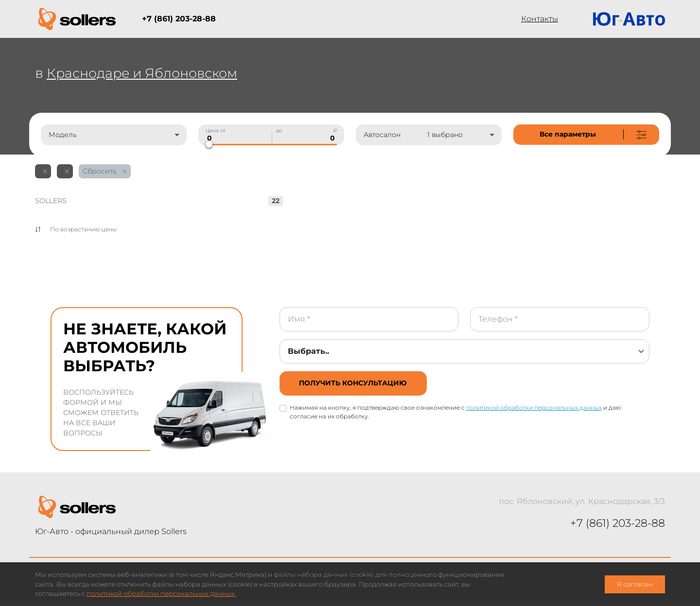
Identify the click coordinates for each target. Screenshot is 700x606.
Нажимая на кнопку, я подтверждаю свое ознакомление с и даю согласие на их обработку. (456, 414)
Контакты (540, 19)
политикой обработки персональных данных (534, 409)
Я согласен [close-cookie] (635, 584)
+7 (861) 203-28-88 (179, 19)
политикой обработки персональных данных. (161, 594)
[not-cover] (586, 135)
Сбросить (105, 171)
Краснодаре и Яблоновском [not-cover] (146, 73)
